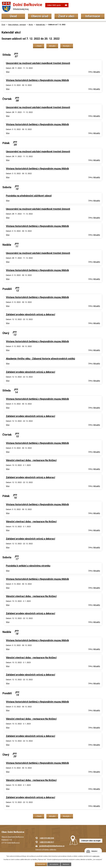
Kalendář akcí (41, 25)
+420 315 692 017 (47, 842)
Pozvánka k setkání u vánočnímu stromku (28, 566)
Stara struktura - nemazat (17, 25)
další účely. (96, 856)
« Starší (39, 46)
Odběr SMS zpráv (54, 5)
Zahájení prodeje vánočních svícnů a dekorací (31, 314)
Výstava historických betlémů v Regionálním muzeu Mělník (37, 80)
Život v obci (66, 16)
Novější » (67, 46)
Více (8, 72)
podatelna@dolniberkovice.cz (52, 846)
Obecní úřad (40, 16)
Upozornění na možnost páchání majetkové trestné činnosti (38, 63)
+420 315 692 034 (47, 838)
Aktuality (97, 72)
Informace (93, 16)
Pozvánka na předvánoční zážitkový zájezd (29, 196)
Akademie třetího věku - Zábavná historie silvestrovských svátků (40, 359)
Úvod (13, 16)
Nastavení (66, 864)
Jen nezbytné (54, 864)
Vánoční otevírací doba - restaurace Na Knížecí (31, 460)
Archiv (31, 25)
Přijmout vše (41, 864)
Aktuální (52, 46)
